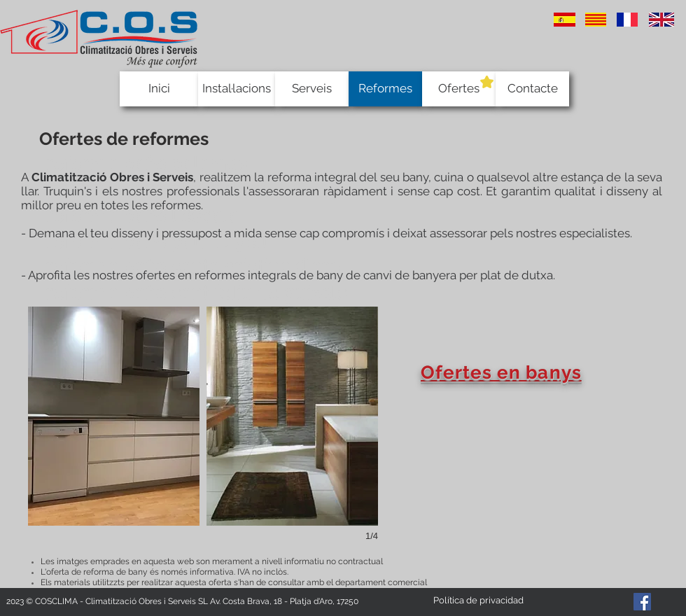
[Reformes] (385, 89)
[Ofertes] (459, 89)
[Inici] (159, 89)
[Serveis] (312, 89)
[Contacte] (532, 89)
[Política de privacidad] (478, 601)
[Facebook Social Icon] (642, 602)
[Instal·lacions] (237, 89)
